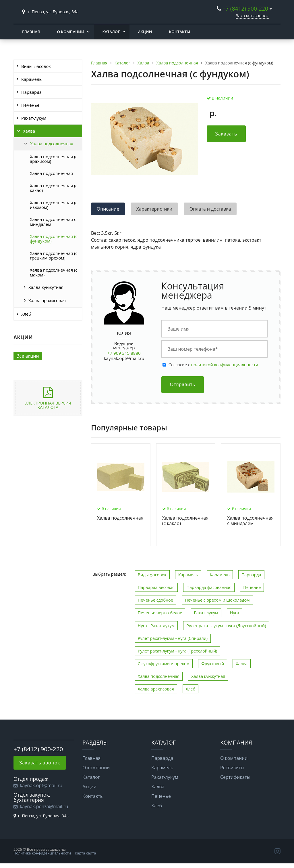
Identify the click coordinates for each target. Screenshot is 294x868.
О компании (70, 32)
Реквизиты (232, 768)
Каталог (111, 32)
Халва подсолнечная (52, 144)
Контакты (180, 32)
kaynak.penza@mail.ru (44, 806)
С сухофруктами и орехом (164, 664)
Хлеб (26, 314)
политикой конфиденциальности (225, 365)
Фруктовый (213, 664)
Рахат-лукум (34, 118)
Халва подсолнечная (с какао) (54, 188)
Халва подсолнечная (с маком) (54, 272)
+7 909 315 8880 (124, 353)
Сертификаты (235, 777)
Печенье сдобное (155, 600)
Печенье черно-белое (160, 613)
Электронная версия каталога (48, 405)
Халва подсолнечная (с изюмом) (54, 205)
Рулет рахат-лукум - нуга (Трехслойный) (178, 651)
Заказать (226, 134)
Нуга (235, 613)
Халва (29, 131)
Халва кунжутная (46, 287)
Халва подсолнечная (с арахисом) (54, 159)
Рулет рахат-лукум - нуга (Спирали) (173, 638)
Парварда (31, 92)
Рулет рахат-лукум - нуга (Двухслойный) (226, 626)
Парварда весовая (156, 587)
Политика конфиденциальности (42, 853)
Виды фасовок (36, 66)
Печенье (30, 105)
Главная (31, 32)
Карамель (31, 79)
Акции (145, 32)
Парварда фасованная (209, 587)
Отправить (183, 385)
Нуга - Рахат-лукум (156, 626)
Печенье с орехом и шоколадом (217, 600)
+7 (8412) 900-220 (245, 8)
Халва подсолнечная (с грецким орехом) (54, 255)
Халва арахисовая (47, 300)
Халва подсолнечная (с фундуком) (54, 239)
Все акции (28, 356)
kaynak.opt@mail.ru (124, 358)
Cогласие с (213, 365)
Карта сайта (86, 853)
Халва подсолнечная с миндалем (53, 222)
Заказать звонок (252, 16)
